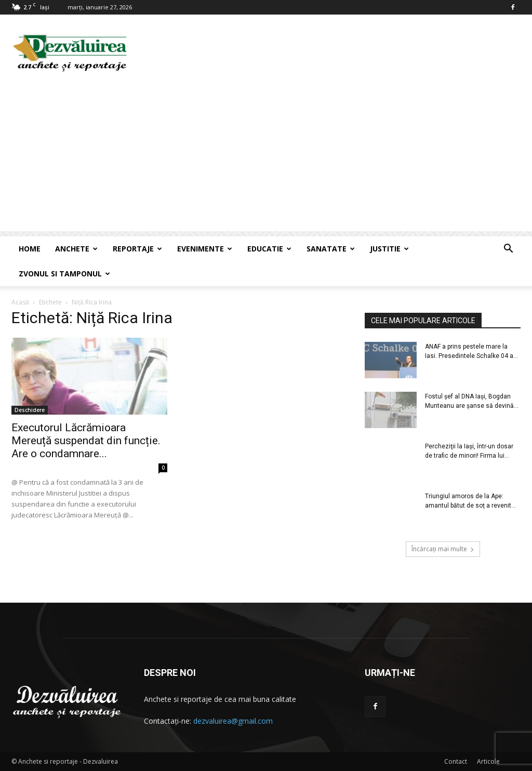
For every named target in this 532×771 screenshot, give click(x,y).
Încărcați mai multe (443, 549)
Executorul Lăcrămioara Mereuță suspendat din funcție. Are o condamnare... (86, 441)
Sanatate (331, 249)
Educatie (269, 249)
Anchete (76, 249)
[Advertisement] (266, 158)
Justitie (389, 249)
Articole (488, 761)
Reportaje (137, 249)
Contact (456, 761)
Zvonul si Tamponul (64, 274)
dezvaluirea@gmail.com (233, 721)
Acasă (20, 302)
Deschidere (30, 410)
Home (30, 249)
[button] (508, 250)
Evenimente (205, 249)
